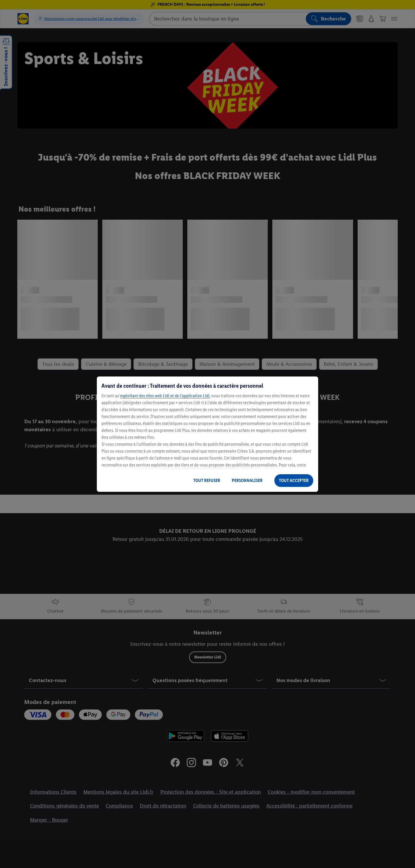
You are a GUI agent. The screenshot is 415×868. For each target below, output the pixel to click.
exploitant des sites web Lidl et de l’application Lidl (165, 396)
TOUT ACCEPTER (294, 480)
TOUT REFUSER (207, 480)
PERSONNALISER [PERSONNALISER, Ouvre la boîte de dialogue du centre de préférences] (247, 480)
